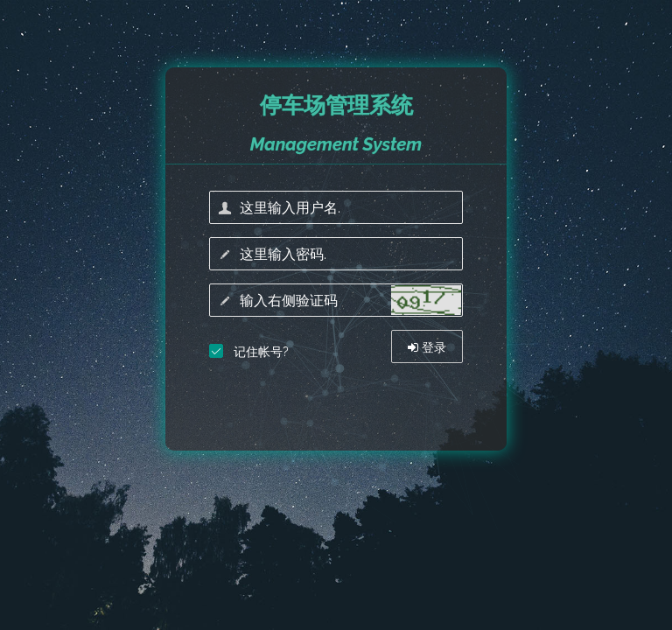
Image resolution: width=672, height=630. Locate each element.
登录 (427, 347)
